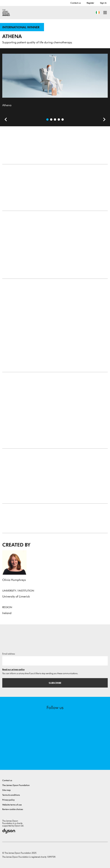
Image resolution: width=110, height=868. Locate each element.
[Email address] (55, 661)
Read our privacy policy (13, 670)
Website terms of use (12, 805)
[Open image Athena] (47, 120)
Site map (6, 790)
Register (90, 3)
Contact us (75, 3)
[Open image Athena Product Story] (59, 120)
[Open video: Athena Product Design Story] (51, 120)
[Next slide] (103, 120)
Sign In (103, 3)
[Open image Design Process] (63, 120)
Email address (9, 654)
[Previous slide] (5, 120)
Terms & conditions (11, 795)
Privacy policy (8, 800)
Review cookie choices (13, 809)
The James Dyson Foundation (16, 785)
